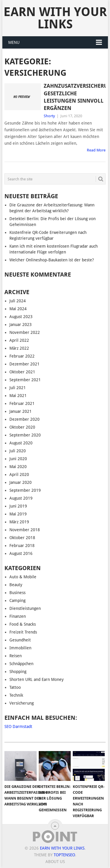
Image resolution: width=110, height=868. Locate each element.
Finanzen (18, 616)
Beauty (16, 585)
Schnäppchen (21, 664)
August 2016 (21, 553)
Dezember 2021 (24, 364)
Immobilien (20, 648)
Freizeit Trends (23, 632)
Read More (96, 150)
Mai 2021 (18, 396)
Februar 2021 (22, 403)
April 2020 (19, 474)
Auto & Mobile (23, 577)
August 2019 (21, 498)
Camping (17, 600)
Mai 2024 (18, 309)
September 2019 (25, 490)
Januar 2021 (21, 411)
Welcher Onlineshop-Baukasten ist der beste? (52, 260)
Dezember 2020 (24, 419)
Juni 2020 (18, 459)
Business (17, 593)
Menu (14, 42)
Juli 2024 (18, 301)
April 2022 (19, 340)
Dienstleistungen (25, 608)
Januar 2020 (21, 482)
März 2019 (19, 522)
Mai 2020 (18, 467)
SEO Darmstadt (18, 727)
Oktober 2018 (22, 538)
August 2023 (21, 317)
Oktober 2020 (22, 427)
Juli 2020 (18, 451)
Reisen (16, 656)
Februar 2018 (22, 546)
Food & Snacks (23, 624)
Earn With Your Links (55, 18)
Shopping (18, 672)
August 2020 (21, 443)
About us (55, 862)
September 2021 (25, 380)
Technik (16, 695)
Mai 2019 (18, 514)
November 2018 (25, 530)
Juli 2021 (18, 388)
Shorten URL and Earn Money (37, 679)
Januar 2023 (21, 325)
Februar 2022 (22, 356)
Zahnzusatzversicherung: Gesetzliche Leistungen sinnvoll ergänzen (75, 97)
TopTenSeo (64, 855)
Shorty (49, 116)
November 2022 (25, 332)
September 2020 (25, 435)
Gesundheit (20, 640)
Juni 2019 (18, 506)
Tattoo (15, 687)
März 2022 (19, 348)
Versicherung (22, 703)
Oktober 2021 (22, 372)
